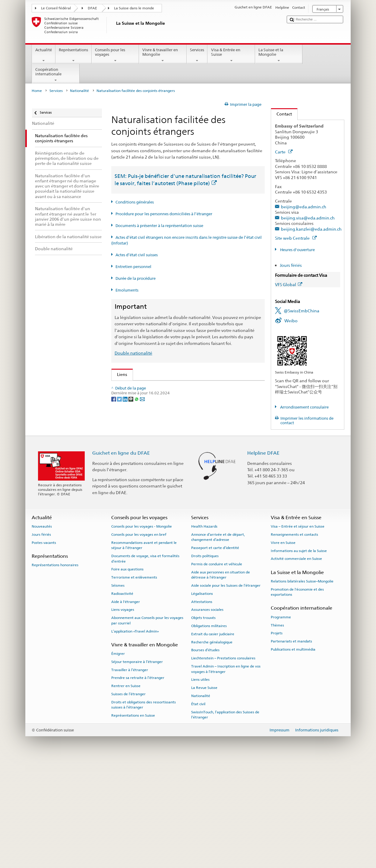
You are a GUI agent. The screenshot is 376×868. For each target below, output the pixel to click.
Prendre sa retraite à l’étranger (138, 782)
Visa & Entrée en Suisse (231, 55)
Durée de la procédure (136, 278)
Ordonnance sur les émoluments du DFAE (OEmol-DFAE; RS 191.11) (185, 436)
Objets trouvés (203, 722)
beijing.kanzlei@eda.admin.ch (311, 229)
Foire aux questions (127, 674)
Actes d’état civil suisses (137, 255)
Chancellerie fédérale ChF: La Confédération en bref (170, 502)
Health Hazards (204, 631)
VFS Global (289, 284)
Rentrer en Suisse (126, 791)
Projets (277, 738)
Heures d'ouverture (297, 250)
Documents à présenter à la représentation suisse (159, 226)
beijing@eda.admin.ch (304, 207)
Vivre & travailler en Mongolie (163, 55)
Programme (281, 722)
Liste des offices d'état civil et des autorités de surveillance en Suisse (185, 463)
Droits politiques (205, 661)
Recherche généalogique (212, 746)
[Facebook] (114, 531)
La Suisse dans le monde (134, 8)
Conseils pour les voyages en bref (139, 639)
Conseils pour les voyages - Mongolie (142, 631)
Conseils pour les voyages (115, 55)
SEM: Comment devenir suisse (148, 387)
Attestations (202, 706)
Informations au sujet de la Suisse (299, 655)
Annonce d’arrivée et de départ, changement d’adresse (218, 642)
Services (197, 55)
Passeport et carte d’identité (215, 652)
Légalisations (202, 698)
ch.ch (123, 482)
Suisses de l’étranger (128, 799)
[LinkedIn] (126, 531)
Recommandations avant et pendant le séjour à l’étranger (144, 650)
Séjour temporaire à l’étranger (137, 766)
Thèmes (277, 730)
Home (37, 91)
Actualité (44, 55)
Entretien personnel (133, 267)
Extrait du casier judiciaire (213, 739)
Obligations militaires (209, 731)
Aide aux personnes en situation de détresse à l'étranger (221, 679)
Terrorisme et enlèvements (134, 682)
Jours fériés (291, 265)
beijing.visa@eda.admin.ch (308, 218)
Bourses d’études (205, 755)
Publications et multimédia (293, 754)
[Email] (142, 531)
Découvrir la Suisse (137, 473)
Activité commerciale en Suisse (296, 663)
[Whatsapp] (137, 531)
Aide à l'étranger (126, 706)
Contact (281, 114)
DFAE (92, 8)
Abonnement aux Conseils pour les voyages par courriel (147, 725)
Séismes (118, 690)
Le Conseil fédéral (56, 8)
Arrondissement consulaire (304, 407)
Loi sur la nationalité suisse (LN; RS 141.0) (159, 417)
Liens (119, 374)
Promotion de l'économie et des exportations (297, 697)
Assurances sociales (207, 714)
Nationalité (79, 91)
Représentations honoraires (55, 670)
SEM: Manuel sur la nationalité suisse (155, 407)
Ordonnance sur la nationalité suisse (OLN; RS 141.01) (171, 426)
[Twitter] (120, 531)
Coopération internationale (56, 75)
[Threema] (131, 531)
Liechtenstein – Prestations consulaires (223, 763)
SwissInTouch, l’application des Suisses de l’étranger (225, 819)
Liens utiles (200, 784)
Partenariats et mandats (291, 746)
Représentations (74, 55)
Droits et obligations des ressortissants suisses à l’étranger (144, 809)
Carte (284, 152)
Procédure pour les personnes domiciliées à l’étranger (164, 214)
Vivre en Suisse (283, 647)
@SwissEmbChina (302, 311)
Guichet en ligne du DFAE (121, 558)
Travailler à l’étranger (130, 775)
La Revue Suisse (204, 792)
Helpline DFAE (263, 558)
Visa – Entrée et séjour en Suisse (298, 631)
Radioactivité (122, 698)
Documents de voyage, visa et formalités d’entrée (145, 663)
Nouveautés (42, 631)
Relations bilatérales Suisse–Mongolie (302, 686)
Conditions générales (135, 202)
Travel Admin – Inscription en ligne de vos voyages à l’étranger (226, 773)
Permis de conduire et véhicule (217, 669)
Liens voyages (123, 714)
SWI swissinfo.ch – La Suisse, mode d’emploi (162, 492)
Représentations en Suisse (133, 820)
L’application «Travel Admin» (135, 736)
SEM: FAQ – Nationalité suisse (147, 397)
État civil (198, 809)
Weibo (291, 321)
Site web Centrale (296, 238)
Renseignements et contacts (294, 639)
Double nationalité (133, 353)
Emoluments (127, 290)
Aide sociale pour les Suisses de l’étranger (226, 690)
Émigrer (118, 758)
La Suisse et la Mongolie (279, 55)
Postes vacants (44, 647)
